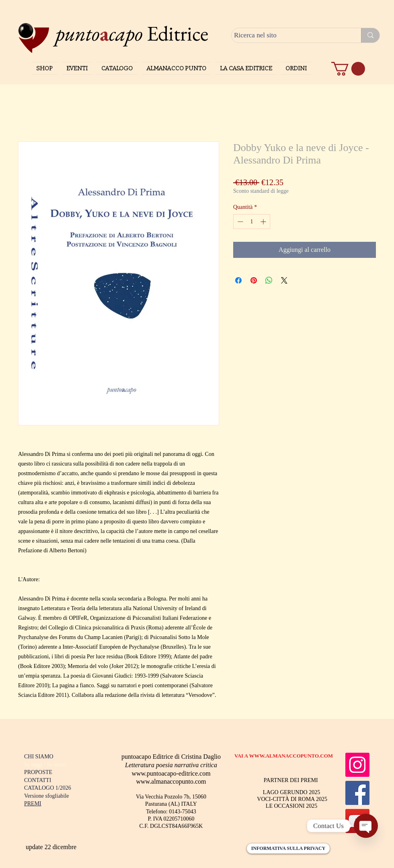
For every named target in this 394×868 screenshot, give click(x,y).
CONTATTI (38, 780)
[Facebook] (357, 793)
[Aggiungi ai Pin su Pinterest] (254, 280)
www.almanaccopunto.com (171, 781)
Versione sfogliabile (47, 796)
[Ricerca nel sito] (289, 35)
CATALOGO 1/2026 (48, 788)
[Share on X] (284, 280)
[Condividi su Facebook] (238, 280)
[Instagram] (357, 765)
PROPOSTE (38, 772)
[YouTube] (357, 821)
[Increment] (264, 222)
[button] (348, 69)
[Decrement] (239, 222)
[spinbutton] (252, 222)
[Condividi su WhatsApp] (269, 280)
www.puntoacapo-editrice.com (171, 773)
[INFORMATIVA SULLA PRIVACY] (288, 849)
